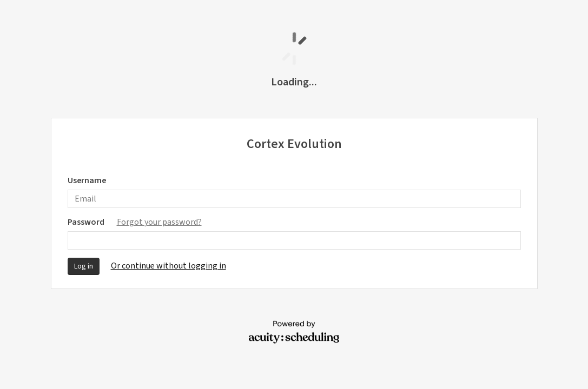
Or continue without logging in (169, 266)
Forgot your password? (159, 222)
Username (87, 180)
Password (135, 222)
